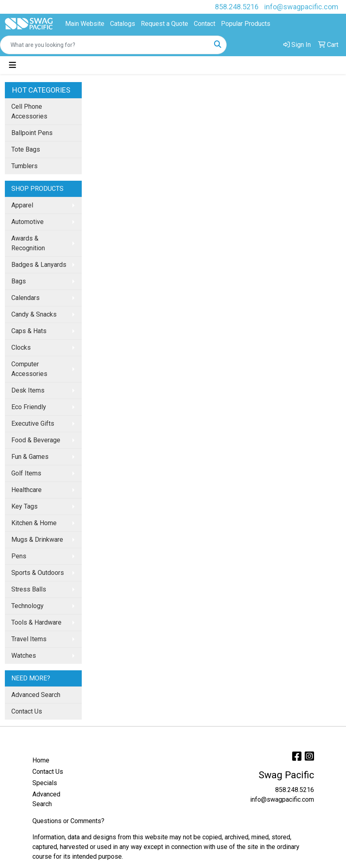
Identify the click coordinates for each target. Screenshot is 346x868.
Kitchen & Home (34, 523)
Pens (19, 556)
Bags (19, 281)
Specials (45, 783)
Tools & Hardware (36, 622)
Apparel (22, 205)
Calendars (25, 298)
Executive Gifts (33, 423)
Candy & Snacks (34, 314)
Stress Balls (29, 589)
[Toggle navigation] (13, 65)
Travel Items (29, 639)
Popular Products (246, 24)
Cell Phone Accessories (29, 111)
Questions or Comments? (68, 821)
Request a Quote (165, 24)
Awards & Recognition (28, 243)
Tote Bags (26, 149)
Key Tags (24, 506)
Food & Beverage (36, 440)
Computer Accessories (29, 369)
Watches (24, 656)
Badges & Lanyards (39, 265)
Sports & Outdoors (38, 573)
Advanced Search (36, 695)
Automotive (28, 222)
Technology (28, 606)
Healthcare (27, 490)
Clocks (21, 347)
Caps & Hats (29, 331)
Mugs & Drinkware (37, 540)
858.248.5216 (237, 7)
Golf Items (26, 473)
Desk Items (28, 390)
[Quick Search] (105, 45)
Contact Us (27, 711)
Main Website (85, 24)
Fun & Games (30, 457)
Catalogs (123, 24)
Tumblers (24, 166)
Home (41, 760)
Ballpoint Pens (32, 133)
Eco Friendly (29, 407)
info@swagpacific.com (301, 7)
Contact (205, 24)
